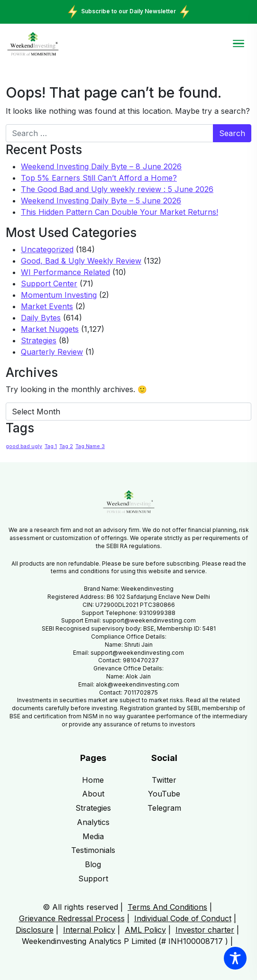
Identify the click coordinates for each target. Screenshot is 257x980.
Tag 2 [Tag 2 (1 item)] (66, 446)
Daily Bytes (41, 318)
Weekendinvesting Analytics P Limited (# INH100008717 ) (125, 941)
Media (93, 836)
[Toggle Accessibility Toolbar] (235, 958)
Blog (93, 864)
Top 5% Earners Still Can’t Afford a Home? (99, 178)
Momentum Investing (59, 295)
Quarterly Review (52, 352)
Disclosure (35, 930)
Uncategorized (47, 249)
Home (93, 780)
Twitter (164, 780)
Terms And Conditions (167, 907)
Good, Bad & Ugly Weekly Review (81, 261)
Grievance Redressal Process (72, 918)
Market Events (47, 306)
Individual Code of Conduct (183, 918)
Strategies (39, 340)
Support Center (49, 284)
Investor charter (205, 930)
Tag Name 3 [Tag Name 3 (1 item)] (90, 446)
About (93, 794)
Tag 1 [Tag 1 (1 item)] (51, 446)
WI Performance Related (65, 272)
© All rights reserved (80, 907)
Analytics (93, 822)
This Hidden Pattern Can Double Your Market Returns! (119, 212)
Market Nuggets (50, 329)
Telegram (164, 808)
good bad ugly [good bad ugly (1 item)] (24, 446)
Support (93, 879)
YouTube (164, 794)
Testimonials (93, 850)
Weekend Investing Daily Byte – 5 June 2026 (101, 201)
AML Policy (145, 930)
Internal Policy (89, 930)
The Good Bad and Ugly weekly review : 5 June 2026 (117, 189)
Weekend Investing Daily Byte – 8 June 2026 (101, 166)
